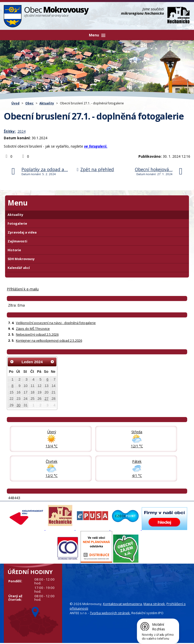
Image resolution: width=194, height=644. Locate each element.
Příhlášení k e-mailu (23, 289)
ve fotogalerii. (96, 146)
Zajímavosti (17, 241)
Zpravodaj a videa (22, 232)
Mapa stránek (154, 604)
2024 (21, 131)
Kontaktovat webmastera (123, 604)
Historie (14, 250)
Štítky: (10, 131)
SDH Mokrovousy (21, 259)
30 (18, 405)
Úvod (15, 103)
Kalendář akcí (19, 268)
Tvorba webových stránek (110, 613)
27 (46, 399)
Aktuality (47, 103)
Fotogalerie (17, 224)
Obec (29, 103)
